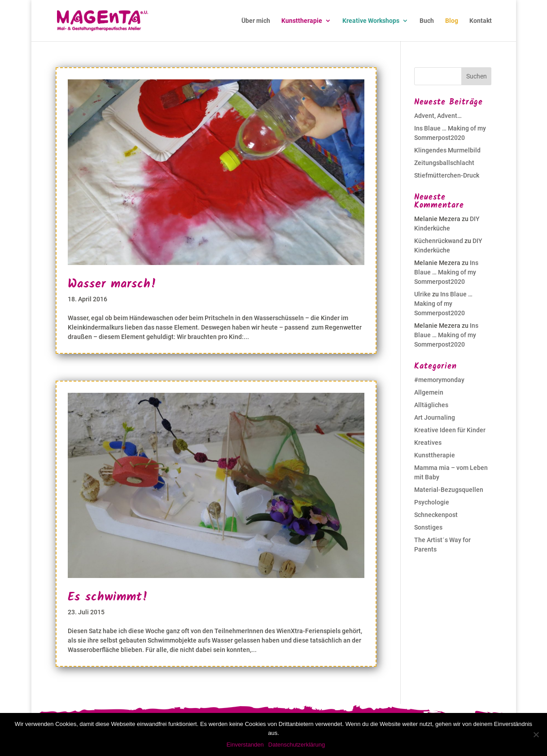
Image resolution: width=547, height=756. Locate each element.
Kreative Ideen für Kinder (450, 430)
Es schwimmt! (108, 597)
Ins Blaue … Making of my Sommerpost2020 (446, 272)
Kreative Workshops (371, 21)
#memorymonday (439, 380)
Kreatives (428, 443)
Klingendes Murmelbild (447, 150)
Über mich (256, 21)
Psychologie (432, 502)
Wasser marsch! (112, 284)
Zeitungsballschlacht (444, 163)
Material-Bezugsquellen (449, 490)
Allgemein (429, 392)
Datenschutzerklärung (297, 745)
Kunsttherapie (302, 21)
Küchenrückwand (439, 241)
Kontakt (481, 21)
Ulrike (422, 294)
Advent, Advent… (438, 116)
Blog (452, 21)
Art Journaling (435, 417)
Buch (427, 21)
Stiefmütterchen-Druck (447, 175)
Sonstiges (428, 527)
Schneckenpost (436, 515)
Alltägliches (431, 405)
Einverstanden (245, 745)
